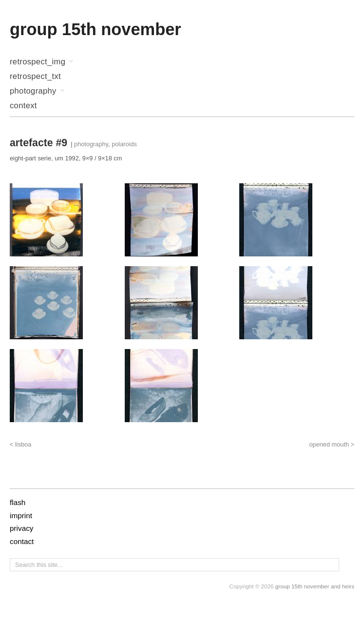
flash (18, 502)
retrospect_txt (35, 77)
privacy (21, 528)
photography (33, 91)
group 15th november (96, 29)
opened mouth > (332, 444)
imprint (21, 516)
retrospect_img (38, 62)
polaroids (124, 144)
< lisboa (20, 444)
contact (22, 541)
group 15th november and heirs (315, 586)
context (23, 106)
